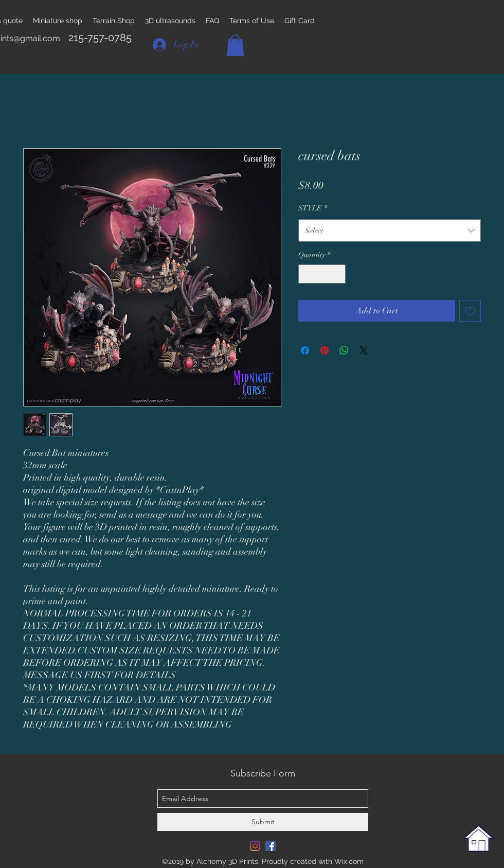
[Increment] (338, 274)
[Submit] (263, 822)
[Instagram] (255, 846)
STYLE (313, 208)
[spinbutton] (322, 274)
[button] (235, 45)
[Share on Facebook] (305, 350)
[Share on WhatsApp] (344, 350)
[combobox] (390, 231)
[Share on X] (364, 350)
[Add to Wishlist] (470, 311)
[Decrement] (306, 274)
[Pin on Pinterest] (325, 350)
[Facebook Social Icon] (271, 846)
